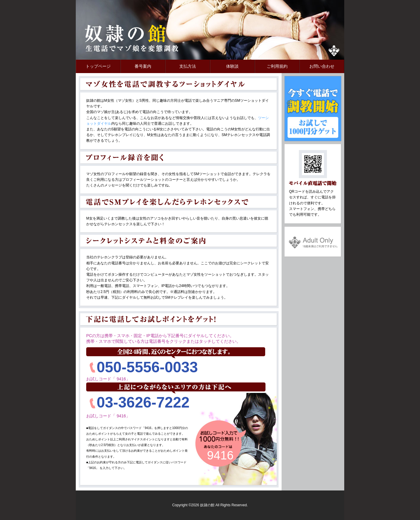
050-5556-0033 (147, 367)
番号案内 (143, 66)
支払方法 (188, 66)
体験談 (232, 66)
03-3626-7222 (143, 402)
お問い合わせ (322, 66)
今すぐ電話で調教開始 (313, 109)
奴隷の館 (126, 39)
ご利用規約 (277, 66)
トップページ (98, 66)
